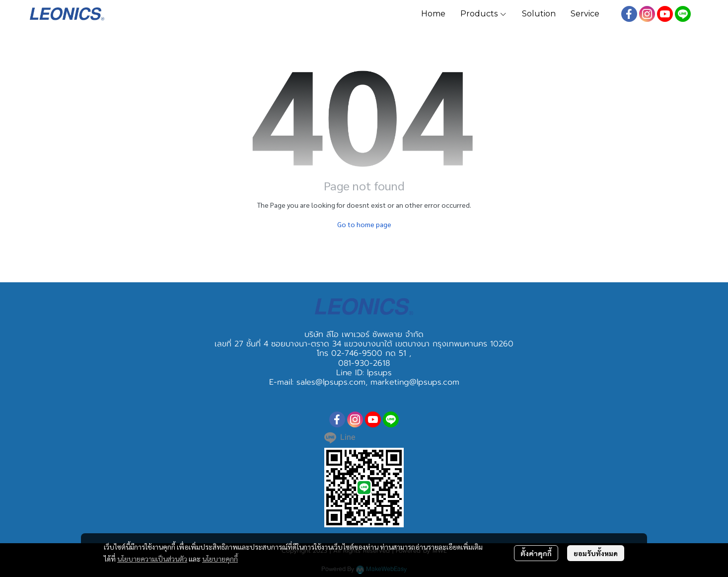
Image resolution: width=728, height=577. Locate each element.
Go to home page (364, 224)
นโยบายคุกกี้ (220, 559)
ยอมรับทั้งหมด (596, 553)
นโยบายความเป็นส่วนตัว (152, 559)
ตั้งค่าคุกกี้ (536, 553)
